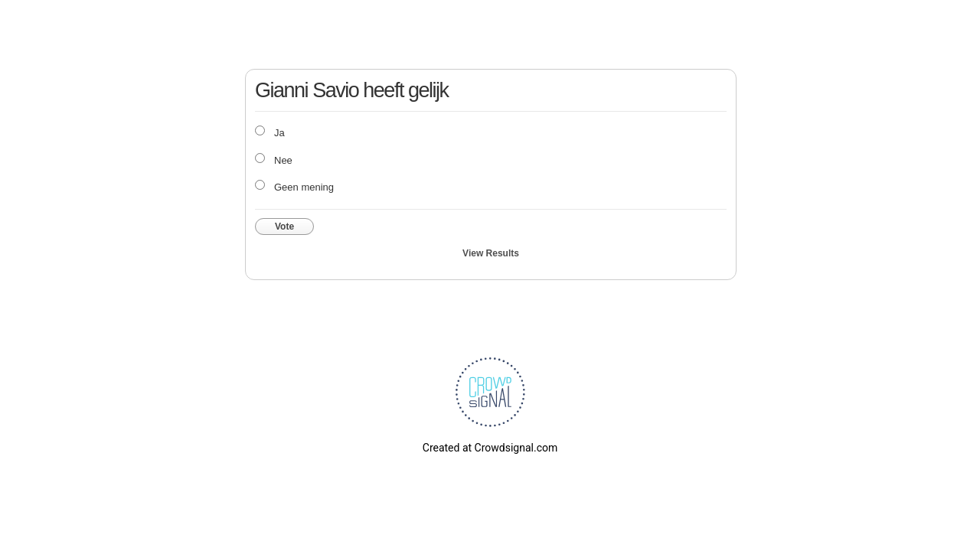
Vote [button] (284, 227)
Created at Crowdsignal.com (490, 448)
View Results (491, 253)
